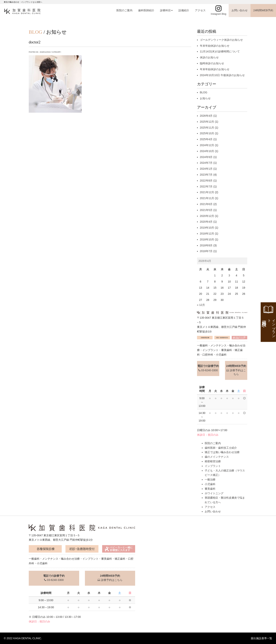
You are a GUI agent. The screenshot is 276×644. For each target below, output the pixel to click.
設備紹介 (184, 10)
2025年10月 (207, 133)
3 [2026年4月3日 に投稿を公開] (229, 275)
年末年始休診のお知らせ (215, 46)
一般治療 (210, 480)
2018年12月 (207, 234)
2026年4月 (206, 116)
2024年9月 (206, 157)
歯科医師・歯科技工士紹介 (221, 448)
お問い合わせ (240, 10)
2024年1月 (206, 169)
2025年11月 (207, 128)
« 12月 (201, 305)
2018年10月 (207, 239)
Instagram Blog (219, 14)
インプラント (213, 466)
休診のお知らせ (209, 57)
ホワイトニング (214, 493)
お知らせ (205, 98)
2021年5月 (206, 210)
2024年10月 (207, 151)
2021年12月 (207, 192)
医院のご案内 (124, 10)
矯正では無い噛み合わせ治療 (222, 452)
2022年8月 (206, 181)
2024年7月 (206, 163)
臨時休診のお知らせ (212, 63)
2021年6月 (206, 204)
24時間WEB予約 (263, 10)
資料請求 (269, 327)
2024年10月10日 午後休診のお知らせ (222, 75)
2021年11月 (207, 198)
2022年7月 (206, 186)
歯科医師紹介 (146, 10)
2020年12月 (207, 216)
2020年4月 (206, 222)
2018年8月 (206, 245)
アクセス (200, 10)
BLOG (204, 92)
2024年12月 (207, 145)
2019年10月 (207, 228)
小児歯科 (210, 484)
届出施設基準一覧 (261, 638)
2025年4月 (206, 139)
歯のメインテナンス (217, 457)
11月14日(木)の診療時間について (220, 51)
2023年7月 (206, 175)
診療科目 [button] (166, 10)
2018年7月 (206, 251)
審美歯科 (210, 489)
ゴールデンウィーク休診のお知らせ (221, 40)
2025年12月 (207, 122)
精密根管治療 (213, 461)
